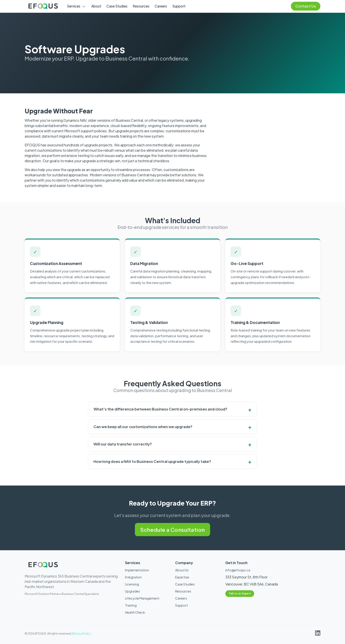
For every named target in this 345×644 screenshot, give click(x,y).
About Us (182, 570)
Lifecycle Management (142, 598)
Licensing (132, 584)
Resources (141, 6)
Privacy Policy (82, 634)
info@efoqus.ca (238, 570)
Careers (161, 6)
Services (74, 6)
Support (179, 6)
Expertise (182, 577)
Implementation (137, 570)
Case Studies (117, 6)
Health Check (135, 612)
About (96, 6)
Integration (133, 577)
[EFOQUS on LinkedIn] (318, 634)
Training (131, 605)
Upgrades (132, 591)
